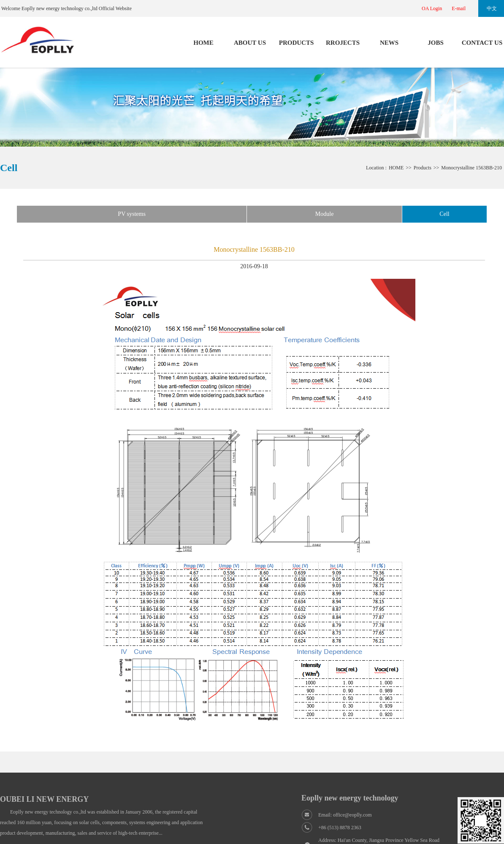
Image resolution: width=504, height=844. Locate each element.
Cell (444, 214)
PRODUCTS (297, 43)
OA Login (432, 8)
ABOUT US (250, 43)
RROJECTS (343, 43)
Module (325, 214)
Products (423, 168)
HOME (203, 43)
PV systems (131, 214)
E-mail (459, 8)
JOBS (436, 43)
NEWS (389, 43)
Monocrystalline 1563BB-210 (471, 168)
